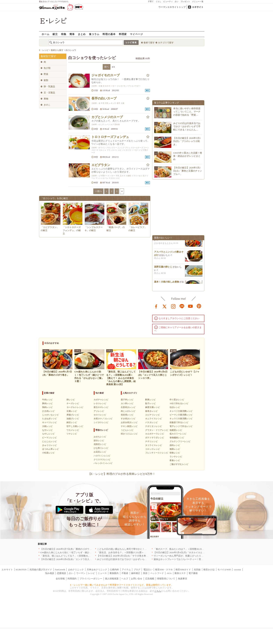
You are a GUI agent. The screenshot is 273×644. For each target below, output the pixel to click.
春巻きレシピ (151, 411)
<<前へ (98, 191)
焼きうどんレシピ (129, 434)
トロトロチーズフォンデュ (110, 137)
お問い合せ (137, 579)
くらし (159, 1)
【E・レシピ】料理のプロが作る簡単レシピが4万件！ (122, 474)
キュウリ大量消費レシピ (181, 419)
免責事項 (182, 579)
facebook (156, 306)
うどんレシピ (127, 430)
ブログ (137, 570)
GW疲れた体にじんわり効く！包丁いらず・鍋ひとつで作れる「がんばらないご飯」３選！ (86, 552)
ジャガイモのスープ (106, 75)
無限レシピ (175, 449)
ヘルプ (125, 579)
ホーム (46, 34)
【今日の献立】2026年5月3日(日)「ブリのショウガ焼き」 (187, 141)
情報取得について (166, 579)
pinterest (199, 306)
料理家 (123, 34)
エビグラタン (101, 165)
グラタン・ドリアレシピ (157, 430)
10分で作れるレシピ (179, 403)
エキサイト (198, 7)
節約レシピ (175, 445)
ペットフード (157, 573)
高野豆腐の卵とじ (163, 269)
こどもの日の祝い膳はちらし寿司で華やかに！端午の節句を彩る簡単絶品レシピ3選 (139, 549)
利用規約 (72, 579)
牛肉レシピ (47, 400)
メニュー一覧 (198, 1)
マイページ (136, 34)
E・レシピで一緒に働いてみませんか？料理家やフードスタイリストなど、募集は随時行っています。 (122, 585)
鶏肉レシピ (47, 407)
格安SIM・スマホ (164, 570)
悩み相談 (50, 573)
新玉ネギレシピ (101, 407)
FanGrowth (60, 570)
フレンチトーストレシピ (157, 453)
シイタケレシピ (101, 422)
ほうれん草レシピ (50, 449)
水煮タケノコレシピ (103, 419)
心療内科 (114, 570)
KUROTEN (21, 570)
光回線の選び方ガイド (41, 570)
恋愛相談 (61, 573)
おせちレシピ (100, 437)
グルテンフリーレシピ (180, 441)
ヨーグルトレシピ (75, 407)
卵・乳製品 (49, 86)
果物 (46, 99)
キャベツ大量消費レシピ (181, 411)
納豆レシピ (72, 422)
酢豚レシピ (150, 400)
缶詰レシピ (175, 407)
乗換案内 (114, 573)
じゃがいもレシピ (50, 415)
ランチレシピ (176, 457)
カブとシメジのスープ (107, 117)
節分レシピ (99, 441)
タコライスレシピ (154, 445)
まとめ (82, 34)
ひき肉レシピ (48, 411)
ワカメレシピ (73, 430)
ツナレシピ (72, 434)
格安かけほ (209, 570)
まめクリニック (76, 570)
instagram (173, 306)
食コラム (94, 34)
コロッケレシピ (153, 449)
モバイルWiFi (224, 570)
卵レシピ (71, 400)
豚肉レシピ (47, 403)
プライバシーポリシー (91, 579)
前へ (107, 67)
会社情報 (60, 579)
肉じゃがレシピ (128, 411)
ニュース (102, 573)
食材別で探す (48, 56)
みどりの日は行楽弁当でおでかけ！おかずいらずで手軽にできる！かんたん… (187, 126)
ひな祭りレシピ (101, 448)
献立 (55, 34)
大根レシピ (47, 426)
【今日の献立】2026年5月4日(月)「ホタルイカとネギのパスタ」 (186, 552)
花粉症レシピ (100, 444)
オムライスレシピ (154, 419)
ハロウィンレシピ (102, 456)
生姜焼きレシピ (128, 407)
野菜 (46, 74)
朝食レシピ (175, 453)
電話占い (148, 570)
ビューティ (168, 1)
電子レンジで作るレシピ (181, 426)
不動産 (125, 573)
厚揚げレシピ (73, 415)
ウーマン (81, 573)
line (182, 306)
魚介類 (47, 68)
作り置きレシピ (177, 400)
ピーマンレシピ (49, 438)
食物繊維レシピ (177, 438)
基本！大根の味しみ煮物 (167, 284)
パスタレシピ (151, 422)
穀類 (46, 80)
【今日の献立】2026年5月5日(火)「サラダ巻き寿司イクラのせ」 (129, 556)
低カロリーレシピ (178, 434)
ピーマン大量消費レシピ (181, 415)
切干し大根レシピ (75, 426)
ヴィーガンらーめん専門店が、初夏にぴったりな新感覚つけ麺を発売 (189, 556)
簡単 (72, 34)
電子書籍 (193, 573)
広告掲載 (150, 579)
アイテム (126, 570)
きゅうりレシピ (49, 445)
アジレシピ (99, 411)
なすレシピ (47, 430)
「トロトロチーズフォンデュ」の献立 (72, 230)
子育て (151, 1)
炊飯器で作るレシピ (179, 422)
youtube (190, 306)
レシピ (91, 573)
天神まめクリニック (97, 570)
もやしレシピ (48, 434)
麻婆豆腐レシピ (153, 407)
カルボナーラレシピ (155, 434)
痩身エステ (180, 573)
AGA (169, 573)
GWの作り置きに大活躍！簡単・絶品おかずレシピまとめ (188, 156)
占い (177, 1)
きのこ (47, 105)
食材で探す (149, 43)
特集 (64, 34)
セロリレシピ (100, 415)
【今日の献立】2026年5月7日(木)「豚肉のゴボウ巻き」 (68, 549)
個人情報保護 (112, 579)
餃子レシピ (150, 403)
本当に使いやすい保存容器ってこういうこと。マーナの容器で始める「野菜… (187, 112)
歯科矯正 (136, 573)
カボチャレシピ (101, 400)
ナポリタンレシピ (154, 426)
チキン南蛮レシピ (129, 426)
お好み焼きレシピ (129, 422)
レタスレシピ (100, 403)
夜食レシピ (175, 460)
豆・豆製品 (49, 93)
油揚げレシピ (73, 419)
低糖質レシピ (176, 430)
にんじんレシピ (49, 441)
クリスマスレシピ (102, 460)
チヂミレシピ (151, 441)
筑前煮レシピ (127, 415)
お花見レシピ (100, 452)
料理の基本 (109, 34)
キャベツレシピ (49, 422)
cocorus (237, 570)
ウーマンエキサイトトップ (172, 7)
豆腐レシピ (72, 411)
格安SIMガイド (183, 570)
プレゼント (185, 1)
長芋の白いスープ (104, 98)
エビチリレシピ (153, 415)
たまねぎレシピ (49, 419)
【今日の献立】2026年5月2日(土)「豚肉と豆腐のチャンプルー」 (188, 171)
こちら (158, 591)
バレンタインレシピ (103, 463)
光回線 (197, 570)
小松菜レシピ (48, 453)
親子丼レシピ (127, 400)
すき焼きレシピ (128, 419)
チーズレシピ (73, 403)
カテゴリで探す (166, 43)
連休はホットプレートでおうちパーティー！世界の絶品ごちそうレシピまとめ (193, 559)
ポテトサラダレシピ (155, 438)
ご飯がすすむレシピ (179, 464)
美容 (145, 573)
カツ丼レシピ (127, 403)
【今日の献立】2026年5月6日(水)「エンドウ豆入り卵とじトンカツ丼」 (76, 559)
